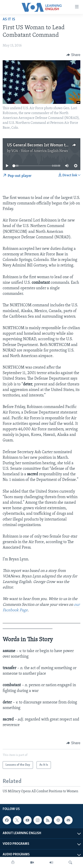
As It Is (9, 19)
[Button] (73, 55)
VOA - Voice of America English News (40, 151)
